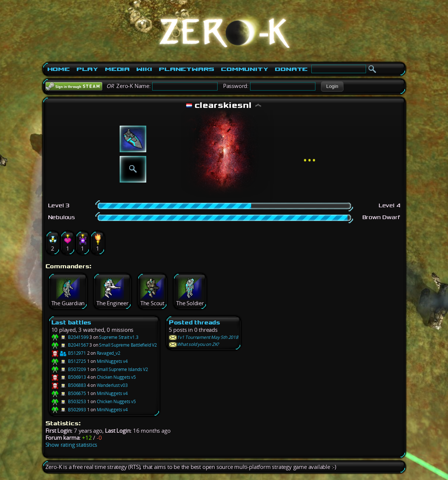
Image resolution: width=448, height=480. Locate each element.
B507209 (69, 369)
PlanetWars (187, 69)
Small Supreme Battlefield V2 (128, 345)
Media (117, 69)
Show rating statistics (71, 445)
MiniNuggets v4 (112, 361)
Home (59, 69)
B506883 (69, 385)
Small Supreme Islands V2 (122, 369)
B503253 (69, 401)
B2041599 (70, 337)
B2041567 (70, 345)
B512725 (69, 361)
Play (87, 69)
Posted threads (194, 322)
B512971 (69, 353)
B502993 (69, 410)
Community (244, 69)
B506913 (69, 377)
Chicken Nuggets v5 (116, 377)
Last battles (71, 322)
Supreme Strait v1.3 (119, 337)
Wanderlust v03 (112, 385)
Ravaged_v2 (109, 353)
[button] (332, 86)
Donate (291, 69)
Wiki (144, 69)
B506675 (69, 393)
